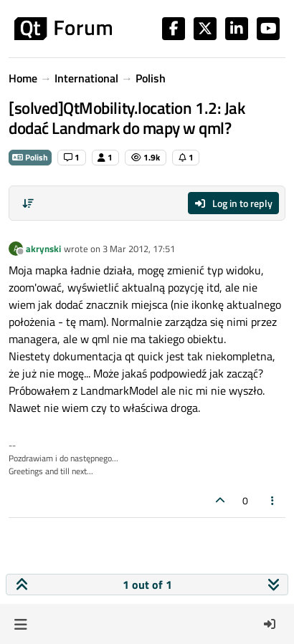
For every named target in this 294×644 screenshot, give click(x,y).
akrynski (43, 249)
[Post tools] (273, 500)
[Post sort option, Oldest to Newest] (28, 203)
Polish (30, 157)
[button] (20, 624)
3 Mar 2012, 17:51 (139, 249)
